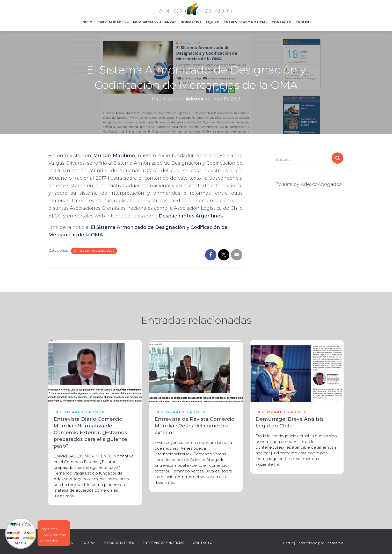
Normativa (191, 22)
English (303, 22)
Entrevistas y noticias (246, 22)
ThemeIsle (334, 543)
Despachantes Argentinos (191, 216)
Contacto (282, 22)
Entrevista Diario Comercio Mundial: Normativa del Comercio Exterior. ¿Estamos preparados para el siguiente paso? (90, 432)
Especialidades (113, 22)
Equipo (213, 22)
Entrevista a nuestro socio (94, 251)
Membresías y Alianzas (155, 22)
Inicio (87, 22)
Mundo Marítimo (114, 156)
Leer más (64, 496)
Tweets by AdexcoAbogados (309, 184)
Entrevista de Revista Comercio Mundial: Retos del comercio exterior (195, 426)
